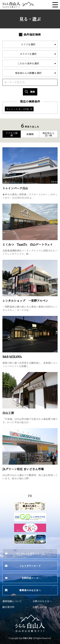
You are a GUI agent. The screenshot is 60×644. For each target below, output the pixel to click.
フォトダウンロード (23, 566)
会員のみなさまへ (42, 601)
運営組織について (12, 601)
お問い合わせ (40, 607)
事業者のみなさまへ (23, 590)
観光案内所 (8, 607)
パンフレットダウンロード (25, 554)
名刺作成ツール (22, 578)
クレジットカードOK (19, 109)
